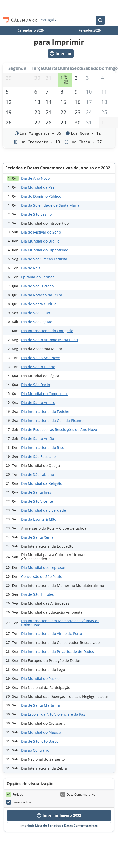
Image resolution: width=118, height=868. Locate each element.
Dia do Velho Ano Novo (41, 358)
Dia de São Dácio (36, 385)
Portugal (48, 20)
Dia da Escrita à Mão (39, 519)
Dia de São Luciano (37, 286)
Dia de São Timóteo (38, 594)
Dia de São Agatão (37, 322)
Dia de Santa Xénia (37, 537)
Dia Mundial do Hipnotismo (45, 250)
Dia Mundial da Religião (42, 483)
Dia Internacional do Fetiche (45, 412)
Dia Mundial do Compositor (45, 394)
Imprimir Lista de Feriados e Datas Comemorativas (59, 826)
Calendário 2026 (31, 30)
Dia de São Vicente (37, 501)
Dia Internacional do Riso (43, 447)
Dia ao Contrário (35, 750)
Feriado (15, 795)
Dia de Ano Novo (35, 178)
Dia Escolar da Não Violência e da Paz (53, 714)
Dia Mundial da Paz (38, 187)
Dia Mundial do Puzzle (40, 678)
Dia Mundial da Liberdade (44, 510)
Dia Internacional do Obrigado (47, 331)
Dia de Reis (31, 268)
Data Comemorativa (78, 795)
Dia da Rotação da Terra (42, 295)
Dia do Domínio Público (41, 196)
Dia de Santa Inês (36, 492)
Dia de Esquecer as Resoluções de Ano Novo (59, 430)
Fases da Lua (19, 802)
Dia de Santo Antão (38, 438)
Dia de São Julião (36, 313)
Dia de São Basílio (36, 214)
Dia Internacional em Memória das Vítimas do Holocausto (60, 623)
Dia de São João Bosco (40, 741)
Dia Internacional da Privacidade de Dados (58, 652)
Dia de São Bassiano (38, 456)
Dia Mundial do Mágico (41, 732)
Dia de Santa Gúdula (39, 304)
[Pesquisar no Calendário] (100, 20)
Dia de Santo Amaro (38, 403)
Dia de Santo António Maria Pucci (50, 340)
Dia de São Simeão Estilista (44, 259)
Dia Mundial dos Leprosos (43, 567)
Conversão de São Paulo (42, 576)
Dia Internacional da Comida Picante (52, 421)
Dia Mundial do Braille (40, 241)
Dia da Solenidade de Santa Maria (50, 205)
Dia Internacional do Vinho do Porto (52, 634)
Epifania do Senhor (38, 277)
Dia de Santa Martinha (40, 705)
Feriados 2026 (90, 30)
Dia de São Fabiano (38, 474)
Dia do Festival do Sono (41, 232)
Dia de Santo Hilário (38, 367)
